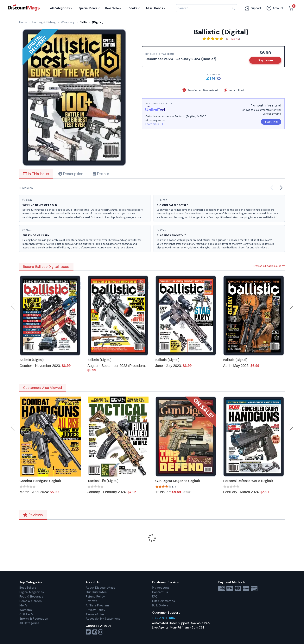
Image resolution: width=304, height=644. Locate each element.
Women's (26, 610)
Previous (13, 306)
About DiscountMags (100, 588)
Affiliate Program (97, 605)
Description (71, 174)
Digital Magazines (32, 592)
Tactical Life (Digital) (103, 481)
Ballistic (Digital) (32, 360)
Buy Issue (265, 60)
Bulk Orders (160, 605)
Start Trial (271, 122)
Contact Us (160, 592)
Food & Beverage (31, 597)
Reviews (33, 515)
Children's (26, 614)
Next (291, 306)
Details (101, 174)
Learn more (154, 124)
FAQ (155, 597)
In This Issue (36, 174)
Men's (23, 605)
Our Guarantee (96, 592)
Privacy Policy (95, 610)
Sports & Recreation (34, 619)
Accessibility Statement (103, 619)
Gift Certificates (163, 601)
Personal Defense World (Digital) (248, 481)
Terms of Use (95, 614)
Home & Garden (31, 601)
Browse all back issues (269, 266)
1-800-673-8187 (164, 618)
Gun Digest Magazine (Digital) (178, 481)
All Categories (29, 623)
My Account (161, 588)
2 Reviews (233, 39)
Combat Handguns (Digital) (40, 481)
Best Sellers (28, 588)
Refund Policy (95, 597)
